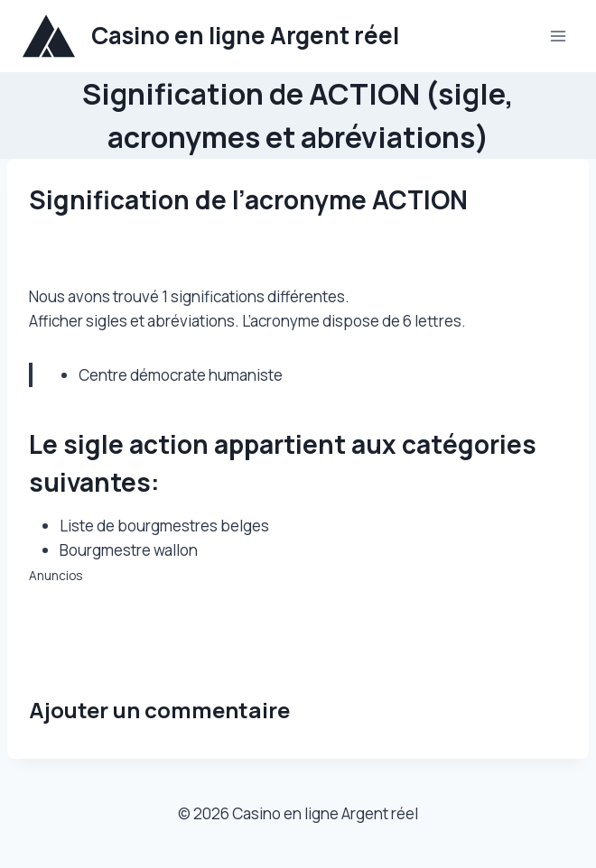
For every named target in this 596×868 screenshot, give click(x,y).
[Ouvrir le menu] (558, 36)
